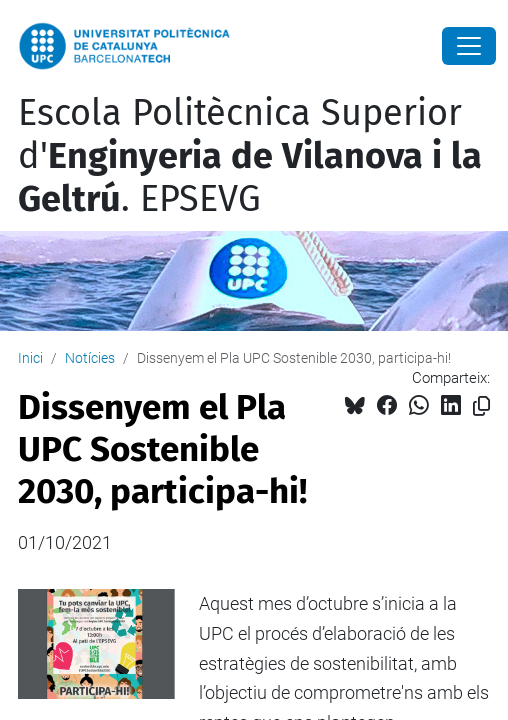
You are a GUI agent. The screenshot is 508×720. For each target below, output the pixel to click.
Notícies (90, 358)
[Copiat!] (481, 406)
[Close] (469, 46)
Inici (30, 358)
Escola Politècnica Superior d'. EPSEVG (250, 156)
